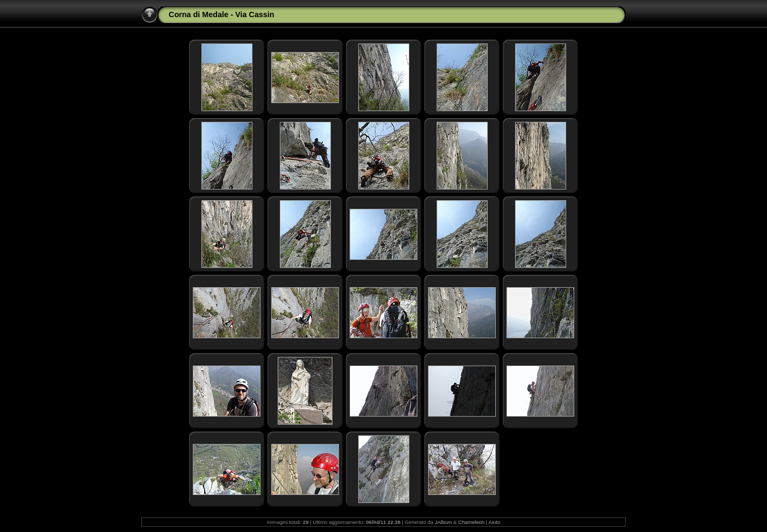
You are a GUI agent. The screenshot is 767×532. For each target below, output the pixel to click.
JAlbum (443, 522)
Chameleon (471, 522)
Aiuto (494, 522)
